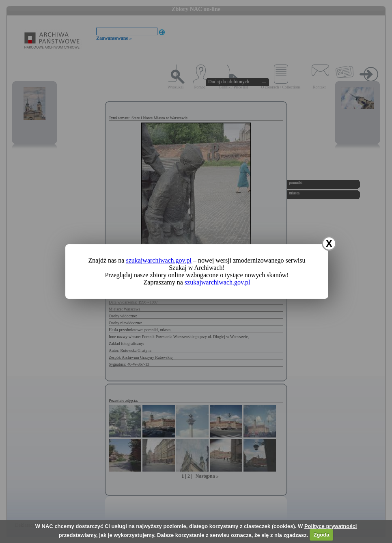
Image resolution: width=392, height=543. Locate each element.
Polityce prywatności (331, 526)
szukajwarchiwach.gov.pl (159, 260)
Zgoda (321, 535)
